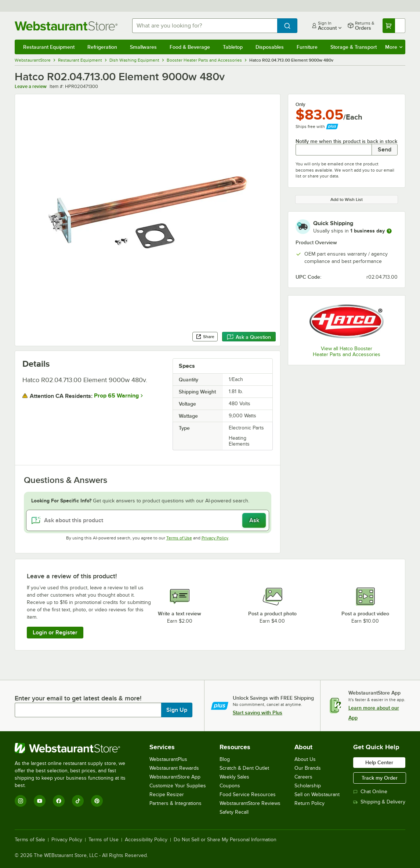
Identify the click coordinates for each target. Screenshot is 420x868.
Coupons (230, 786)
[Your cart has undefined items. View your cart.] (394, 26)
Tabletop (233, 47)
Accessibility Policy (146, 840)
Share (205, 337)
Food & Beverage (190, 47)
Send (385, 150)
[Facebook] (59, 801)
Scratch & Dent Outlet (244, 768)
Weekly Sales (234, 777)
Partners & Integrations (175, 803)
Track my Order (380, 778)
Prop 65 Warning (116, 396)
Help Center (379, 762)
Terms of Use (179, 538)
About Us (305, 759)
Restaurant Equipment (49, 47)
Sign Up (177, 710)
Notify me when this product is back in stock (346, 141)
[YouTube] (40, 801)
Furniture (307, 47)
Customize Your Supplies (178, 786)
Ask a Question (249, 337)
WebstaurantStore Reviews (250, 803)
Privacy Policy (215, 538)
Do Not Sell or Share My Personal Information (225, 840)
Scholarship (308, 786)
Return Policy (309, 803)
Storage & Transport (354, 47)
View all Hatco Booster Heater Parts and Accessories (347, 351)
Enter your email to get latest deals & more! (78, 698)
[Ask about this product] (148, 520)
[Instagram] (21, 801)
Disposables (270, 47)
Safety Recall (234, 812)
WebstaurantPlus (168, 759)
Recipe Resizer (167, 794)
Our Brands (308, 768)
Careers (303, 777)
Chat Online (370, 792)
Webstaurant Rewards (174, 768)
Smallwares (143, 47)
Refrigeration (102, 47)
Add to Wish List (347, 199)
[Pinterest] (97, 801)
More (394, 47)
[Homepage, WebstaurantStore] (68, 26)
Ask (254, 520)
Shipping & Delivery (379, 802)
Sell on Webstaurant (317, 794)
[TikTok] (78, 801)
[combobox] (205, 26)
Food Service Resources (248, 794)
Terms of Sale (30, 840)
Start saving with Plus (258, 713)
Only (300, 105)
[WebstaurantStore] (75, 748)
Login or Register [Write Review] (55, 633)
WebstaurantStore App (175, 777)
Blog (225, 759)
